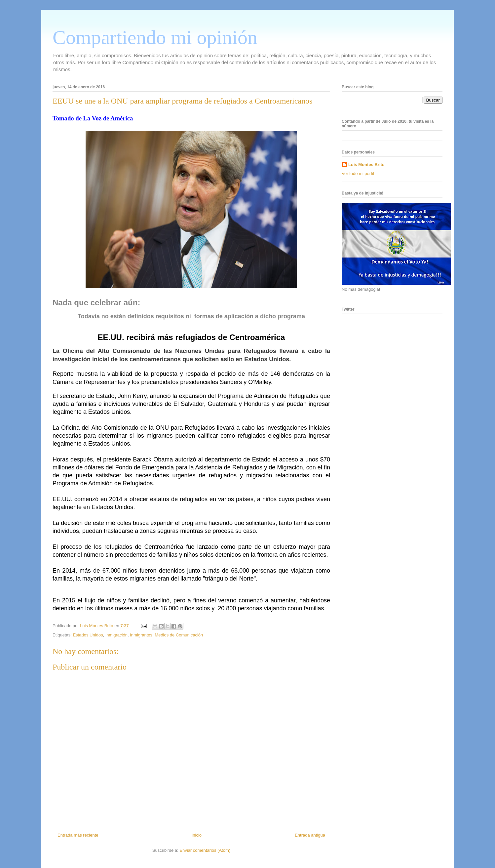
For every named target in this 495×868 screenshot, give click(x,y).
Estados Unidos (88, 635)
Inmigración (116, 635)
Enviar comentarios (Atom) (205, 850)
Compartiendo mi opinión (155, 37)
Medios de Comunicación (179, 635)
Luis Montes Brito (97, 626)
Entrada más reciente (78, 835)
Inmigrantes (141, 635)
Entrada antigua (310, 835)
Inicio (197, 835)
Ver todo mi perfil (358, 174)
